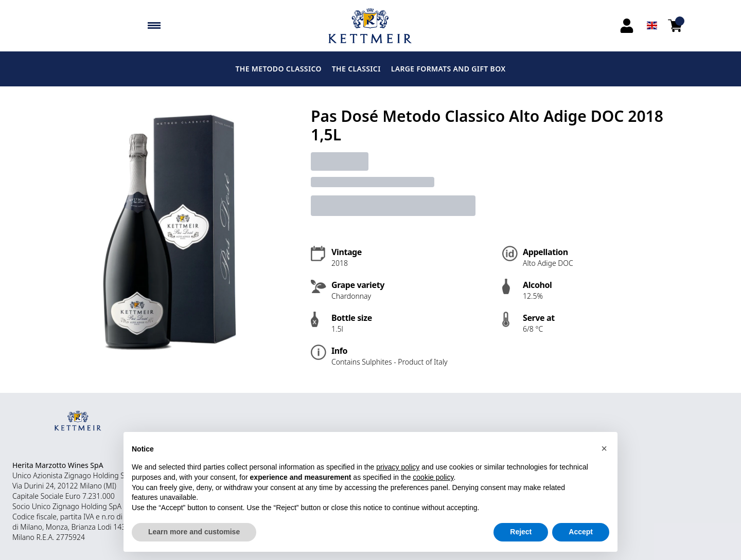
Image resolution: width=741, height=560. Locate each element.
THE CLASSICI (356, 69)
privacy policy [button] (398, 467)
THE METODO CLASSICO (278, 69)
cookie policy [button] (433, 477)
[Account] (627, 26)
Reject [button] (521, 532)
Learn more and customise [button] (194, 532)
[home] (371, 26)
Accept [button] (581, 532)
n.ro (108, 517)
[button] (604, 448)
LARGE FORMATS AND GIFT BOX (448, 69)
